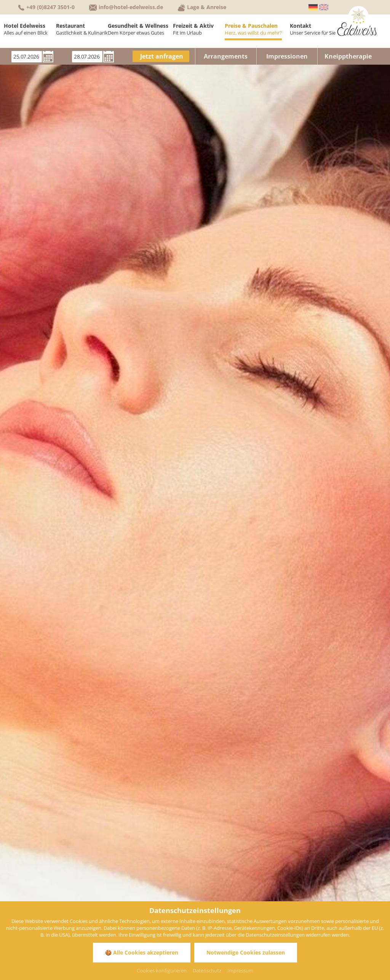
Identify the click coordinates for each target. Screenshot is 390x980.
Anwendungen (312, 287)
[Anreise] (27, 57)
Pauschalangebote (293, 272)
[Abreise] (87, 57)
